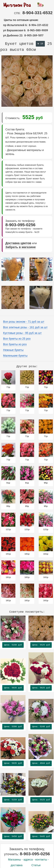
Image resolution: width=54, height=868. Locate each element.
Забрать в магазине (21, 247)
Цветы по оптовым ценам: (19, 20)
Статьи (36, 865)
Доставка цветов (18, 243)
